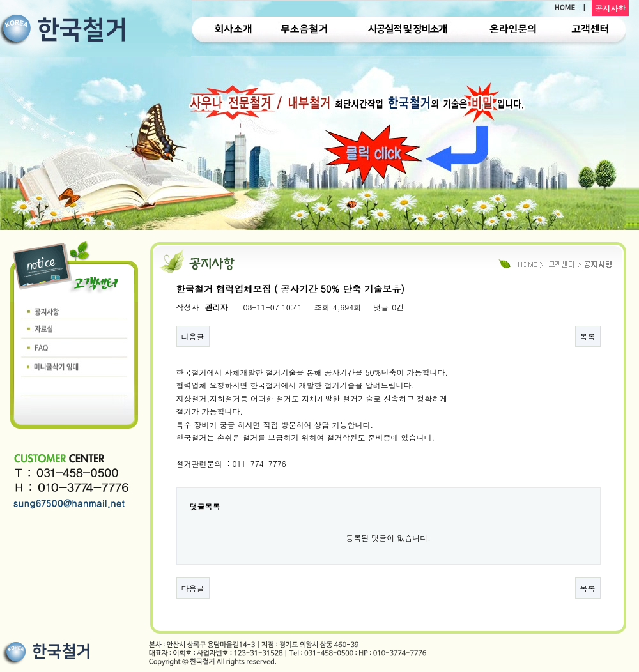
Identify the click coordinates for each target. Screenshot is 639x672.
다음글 (193, 336)
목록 (588, 336)
